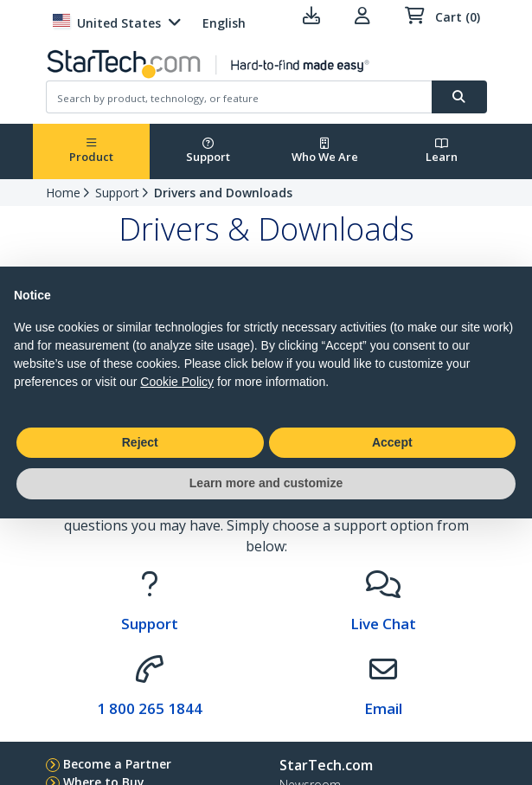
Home (63, 193)
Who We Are (325, 151)
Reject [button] (140, 442)
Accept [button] (392, 442)
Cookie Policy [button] (177, 382)
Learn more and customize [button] (266, 483)
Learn (442, 151)
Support (208, 151)
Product (91, 151)
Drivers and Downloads (223, 193)
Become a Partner (117, 764)
